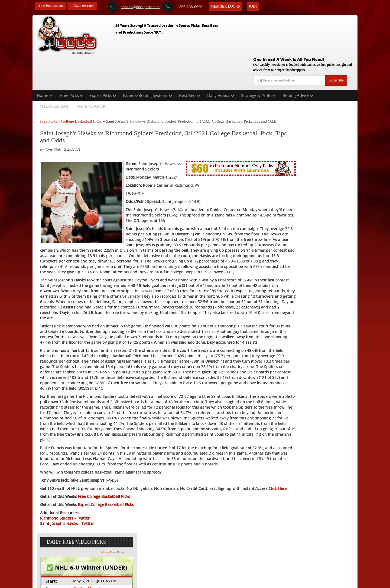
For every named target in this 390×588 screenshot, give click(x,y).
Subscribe (336, 41)
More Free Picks (334, 100)
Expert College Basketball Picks (106, 543)
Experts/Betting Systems (148, 61)
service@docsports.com (141, 6)
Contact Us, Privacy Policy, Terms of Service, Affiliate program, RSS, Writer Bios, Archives (225, 581)
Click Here (76, 527)
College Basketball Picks (82, 87)
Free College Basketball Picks (104, 535)
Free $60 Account (52, 6)
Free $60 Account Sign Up (303, 200)
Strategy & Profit (258, 61)
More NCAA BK (91, 71)
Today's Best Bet (86, 6)
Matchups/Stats (54, 71)
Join (260, 6)
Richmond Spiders (57, 557)
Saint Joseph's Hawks (59, 562)
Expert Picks (103, 61)
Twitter (83, 557)
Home (45, 61)
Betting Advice (298, 61)
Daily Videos (221, 61)
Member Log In (233, 6)
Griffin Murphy (305, 136)
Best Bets (190, 61)
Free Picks (71, 61)
